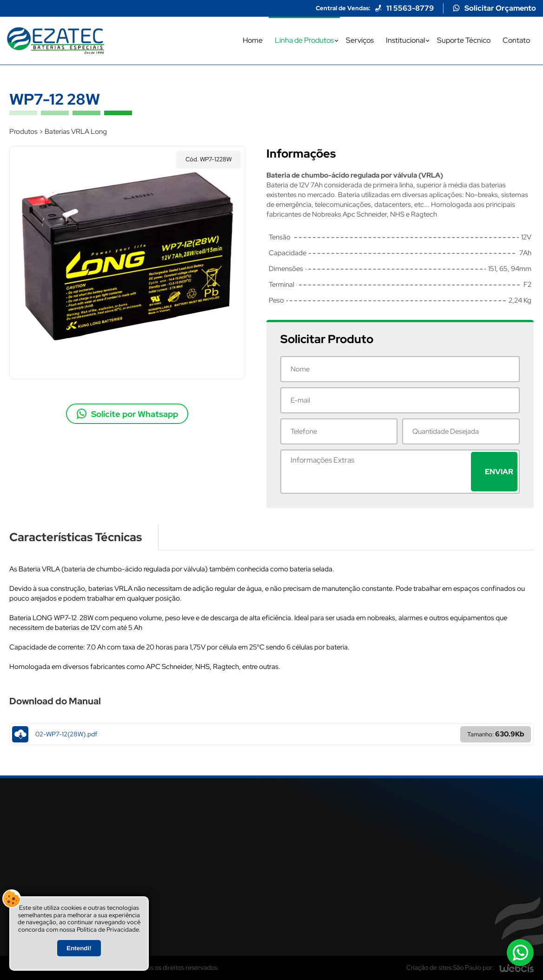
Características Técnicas (76, 537)
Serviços (360, 40)
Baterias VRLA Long (76, 132)
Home (253, 40)
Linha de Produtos (304, 40)
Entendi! (79, 948)
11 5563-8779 (410, 8)
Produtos (23, 132)
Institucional (405, 40)
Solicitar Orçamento (500, 8)
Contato (516, 40)
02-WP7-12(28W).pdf (271, 734)
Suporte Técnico (464, 40)
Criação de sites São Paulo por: (450, 967)
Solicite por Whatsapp (135, 414)
